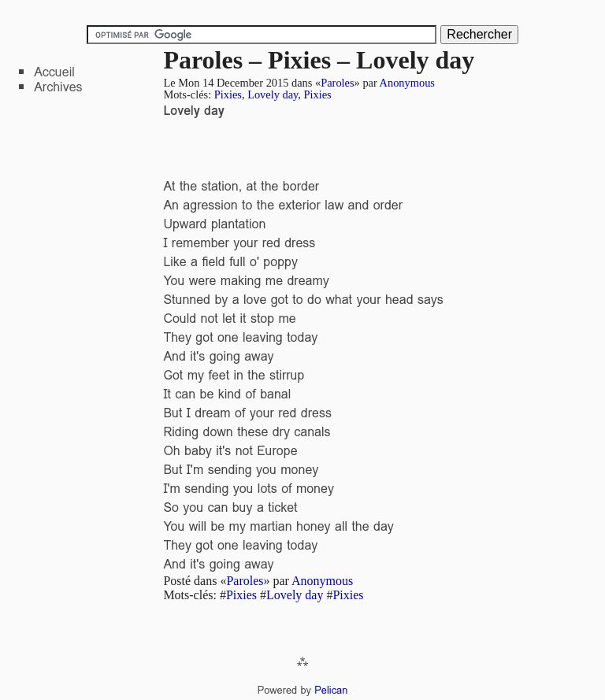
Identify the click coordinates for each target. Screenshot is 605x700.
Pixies (228, 94)
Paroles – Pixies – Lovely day (319, 60)
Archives (58, 87)
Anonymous (407, 83)
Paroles (337, 83)
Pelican (331, 690)
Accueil (54, 72)
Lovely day (273, 94)
